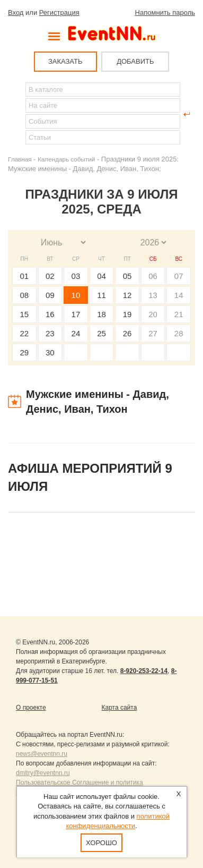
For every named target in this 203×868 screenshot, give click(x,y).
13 (153, 295)
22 (24, 333)
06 (153, 276)
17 (76, 314)
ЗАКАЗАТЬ (65, 61)
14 (179, 295)
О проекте (31, 708)
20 (153, 314)
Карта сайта (120, 708)
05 (127, 276)
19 (127, 314)
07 (179, 276)
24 (76, 333)
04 (101, 276)
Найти (16, 114)
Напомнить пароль (165, 12)
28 (179, 333)
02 (50, 276)
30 (50, 352)
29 (24, 352)
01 (24, 276)
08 (24, 295)
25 (101, 333)
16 (50, 314)
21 (179, 314)
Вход (16, 12)
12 (127, 295)
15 (24, 314)
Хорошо (101, 843)
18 (101, 314)
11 (101, 295)
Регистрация (59, 12)
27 (153, 333)
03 (76, 276)
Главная (20, 159)
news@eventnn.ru (42, 754)
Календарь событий (66, 159)
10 (76, 295)
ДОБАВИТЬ (135, 61)
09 (50, 295)
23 (50, 333)
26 (127, 333)
